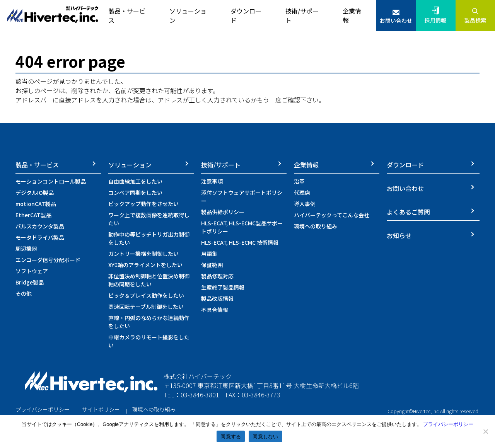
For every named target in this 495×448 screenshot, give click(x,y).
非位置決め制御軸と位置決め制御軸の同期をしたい (149, 280)
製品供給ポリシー (223, 212)
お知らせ (399, 235)
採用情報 (435, 20)
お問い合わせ (396, 20)
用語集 (209, 254)
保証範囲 (212, 265)
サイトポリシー (101, 409)
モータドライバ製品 (40, 237)
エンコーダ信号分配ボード (48, 260)
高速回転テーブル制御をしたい (146, 307)
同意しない (265, 437)
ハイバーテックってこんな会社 (332, 215)
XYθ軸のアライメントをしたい (145, 265)
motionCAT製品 (36, 204)
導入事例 (305, 204)
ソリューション (130, 165)
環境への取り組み (316, 226)
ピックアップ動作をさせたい (143, 204)
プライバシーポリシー (43, 409)
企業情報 (306, 165)
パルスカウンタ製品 (40, 226)
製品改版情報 (217, 298)
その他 (24, 293)
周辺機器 (26, 249)
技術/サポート (221, 165)
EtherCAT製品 (33, 215)
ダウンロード (405, 165)
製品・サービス (37, 165)
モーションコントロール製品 (51, 181)
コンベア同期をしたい (135, 192)
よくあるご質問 (408, 212)
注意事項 (212, 181)
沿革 (299, 181)
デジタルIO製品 (35, 192)
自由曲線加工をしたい (135, 181)
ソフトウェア (32, 271)
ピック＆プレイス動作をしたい (146, 295)
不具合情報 (215, 310)
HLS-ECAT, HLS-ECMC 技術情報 (240, 242)
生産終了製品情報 (223, 287)
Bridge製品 (30, 282)
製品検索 (475, 20)
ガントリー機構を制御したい (143, 254)
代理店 (302, 192)
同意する (231, 437)
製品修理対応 (217, 276)
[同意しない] (485, 431)
